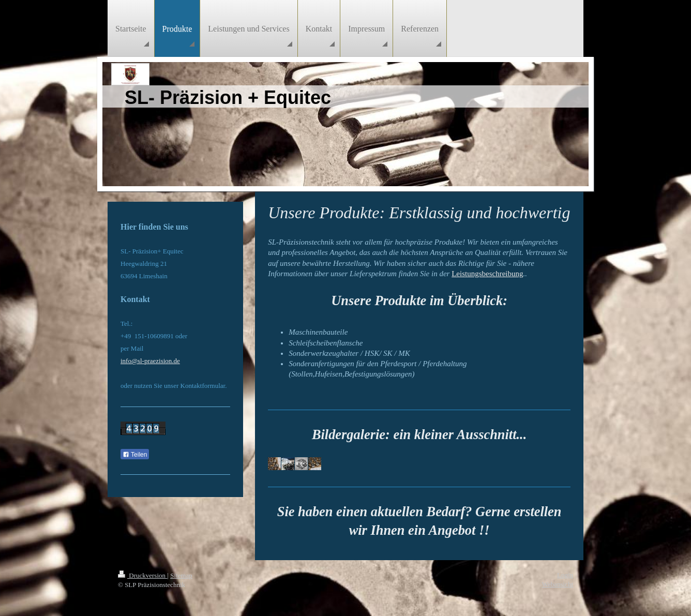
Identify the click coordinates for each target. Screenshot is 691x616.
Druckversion (142, 575)
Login (565, 575)
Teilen (135, 455)
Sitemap (181, 575)
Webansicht (558, 584)
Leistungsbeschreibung (487, 274)
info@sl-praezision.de (150, 361)
